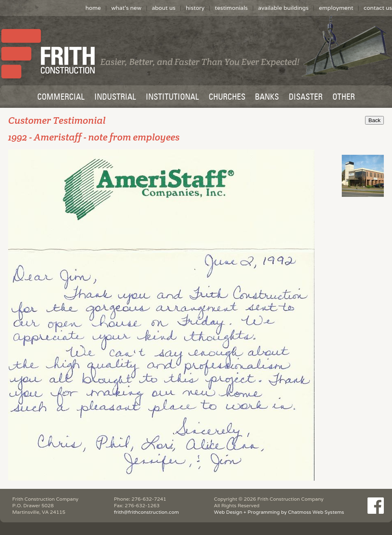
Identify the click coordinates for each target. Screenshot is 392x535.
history (195, 8)
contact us (378, 8)
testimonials (231, 8)
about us (164, 8)
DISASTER (306, 98)
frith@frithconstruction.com (146, 512)
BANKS (267, 98)
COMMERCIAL (61, 98)
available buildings (283, 8)
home (93, 8)
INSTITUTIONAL (172, 98)
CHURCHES (227, 98)
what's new (126, 8)
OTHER (344, 98)
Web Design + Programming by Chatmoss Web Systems (279, 512)
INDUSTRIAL (115, 98)
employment (336, 8)
